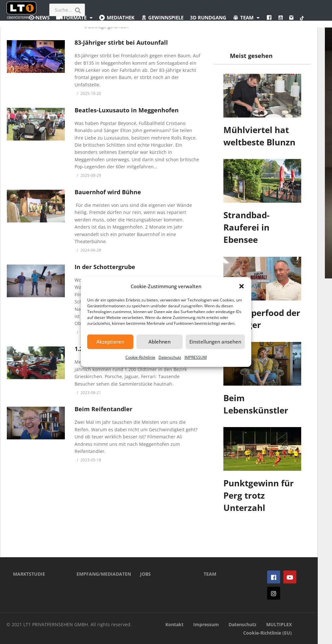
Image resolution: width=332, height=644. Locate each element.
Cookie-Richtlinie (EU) (267, 633)
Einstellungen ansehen (215, 342)
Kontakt (174, 624)
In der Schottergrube (105, 267)
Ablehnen (160, 342)
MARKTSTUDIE (29, 574)
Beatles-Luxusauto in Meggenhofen (127, 110)
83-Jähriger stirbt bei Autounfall (121, 42)
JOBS (145, 574)
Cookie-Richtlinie (140, 357)
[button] (242, 286)
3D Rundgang (208, 17)
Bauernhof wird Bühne (108, 192)
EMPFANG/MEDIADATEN (99, 574)
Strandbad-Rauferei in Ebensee (246, 227)
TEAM (210, 574)
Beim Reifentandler (103, 409)
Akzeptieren (110, 342)
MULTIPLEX (279, 624)
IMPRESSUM (196, 357)
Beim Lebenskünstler (256, 404)
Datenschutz (170, 357)
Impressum (206, 624)
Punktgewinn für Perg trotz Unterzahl (259, 495)
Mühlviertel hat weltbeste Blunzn (259, 136)
